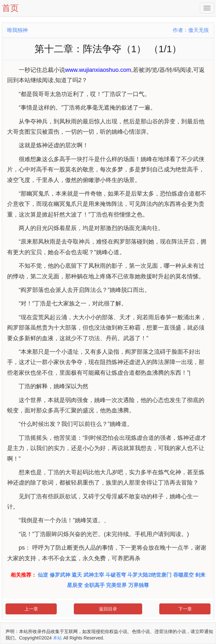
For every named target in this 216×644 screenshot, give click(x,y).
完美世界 (116, 585)
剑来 (200, 575)
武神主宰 (94, 575)
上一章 (31, 609)
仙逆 (43, 575)
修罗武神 (60, 575)
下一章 (185, 609)
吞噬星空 (183, 575)
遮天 (77, 575)
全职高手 (94, 585)
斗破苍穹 (116, 575)
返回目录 (108, 609)
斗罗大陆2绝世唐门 (149, 575)
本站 (57, 638)
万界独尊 (139, 585)
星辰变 (75, 585)
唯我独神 (17, 30)
